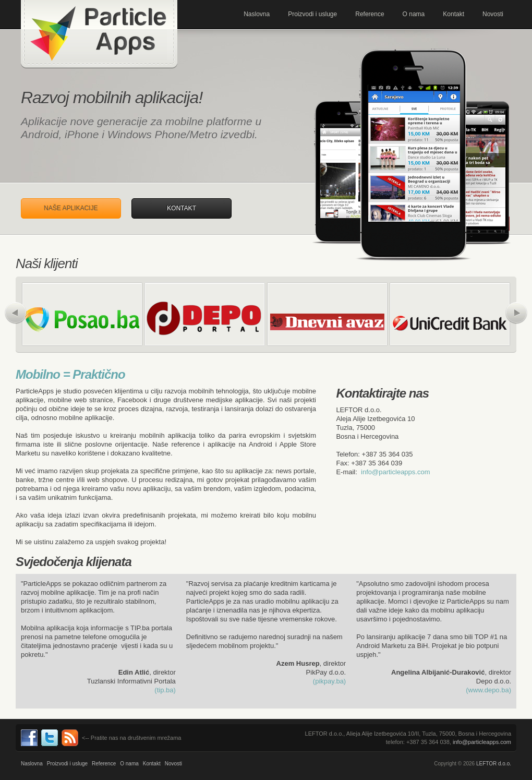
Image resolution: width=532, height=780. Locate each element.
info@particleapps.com (395, 472)
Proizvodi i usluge (312, 14)
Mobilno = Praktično (70, 374)
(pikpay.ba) (329, 681)
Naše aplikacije (71, 208)
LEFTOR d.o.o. (494, 764)
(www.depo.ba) (488, 690)
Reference (370, 14)
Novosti (493, 14)
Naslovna (257, 14)
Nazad (16, 313)
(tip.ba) (165, 690)
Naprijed (516, 313)
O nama (414, 14)
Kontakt (454, 14)
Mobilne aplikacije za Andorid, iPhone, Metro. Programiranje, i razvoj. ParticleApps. (99, 34)
